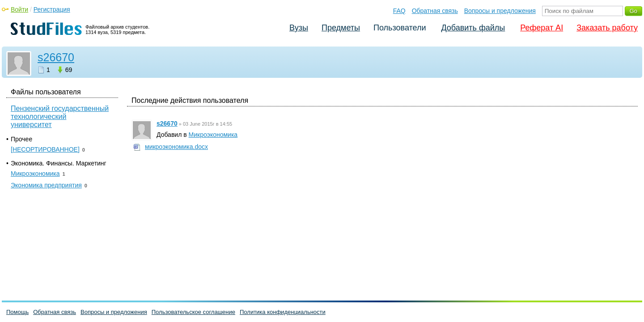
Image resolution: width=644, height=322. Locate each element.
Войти (19, 9)
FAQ (399, 11)
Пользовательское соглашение (193, 312)
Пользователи (400, 28)
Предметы (341, 28)
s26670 (56, 57)
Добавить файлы (473, 28)
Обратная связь (435, 11)
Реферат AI (542, 28)
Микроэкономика (213, 135)
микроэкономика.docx (176, 147)
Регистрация (52, 9)
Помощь (17, 312)
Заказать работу (607, 28)
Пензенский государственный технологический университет (60, 117)
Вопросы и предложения (500, 11)
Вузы (299, 28)
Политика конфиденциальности (283, 312)
